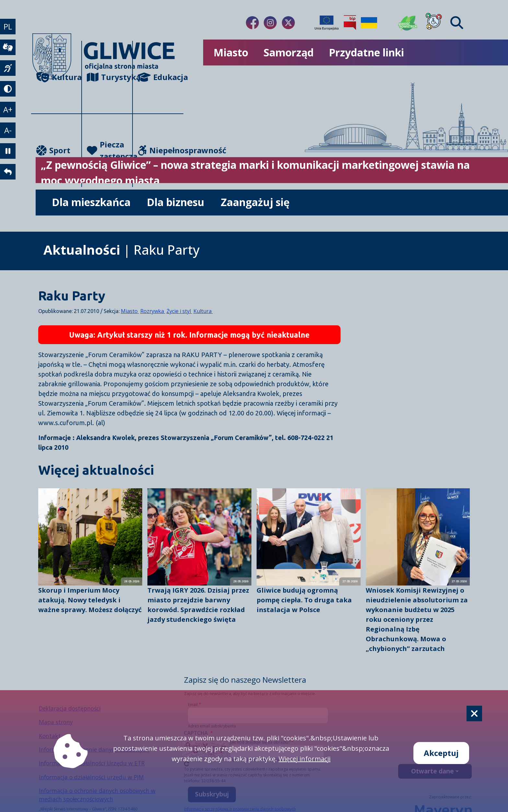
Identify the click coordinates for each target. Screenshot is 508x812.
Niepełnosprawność (161, 150)
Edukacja (161, 77)
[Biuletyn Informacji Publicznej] (350, 23)
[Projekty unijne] (327, 23)
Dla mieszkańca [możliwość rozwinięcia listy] (91, 202)
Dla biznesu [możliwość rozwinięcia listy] (176, 202)
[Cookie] (474, 713)
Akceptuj (441, 753)
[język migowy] (8, 68)
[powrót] (8, 172)
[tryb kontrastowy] (8, 89)
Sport (53, 150)
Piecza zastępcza (110, 150)
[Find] (457, 23)
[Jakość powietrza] (408, 23)
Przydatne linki (366, 52)
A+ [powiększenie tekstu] (8, 109)
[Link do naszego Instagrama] (270, 23)
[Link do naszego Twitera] (288, 23)
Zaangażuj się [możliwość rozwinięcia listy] (255, 202)
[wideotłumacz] (8, 47)
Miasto (130, 311)
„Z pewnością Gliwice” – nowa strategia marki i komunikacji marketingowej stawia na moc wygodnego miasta (255, 173)
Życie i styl (179, 311)
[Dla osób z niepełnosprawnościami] (434, 23)
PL (8, 26)
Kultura (59, 77)
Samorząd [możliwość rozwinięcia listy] (289, 52)
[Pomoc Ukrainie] (369, 23)
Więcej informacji (305, 759)
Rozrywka (153, 311)
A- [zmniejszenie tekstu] (8, 130)
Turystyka (110, 77)
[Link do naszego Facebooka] (252, 23)
